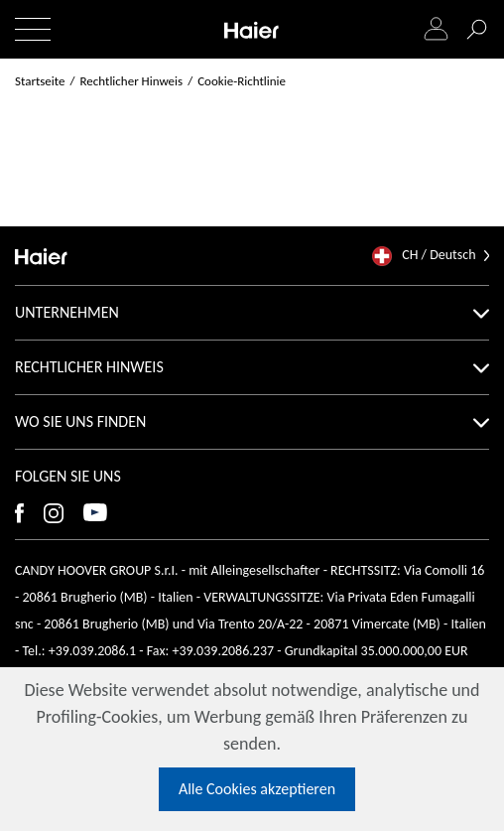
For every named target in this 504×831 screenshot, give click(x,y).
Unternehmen (252, 312)
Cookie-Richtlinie (242, 81)
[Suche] (477, 30)
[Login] (436, 30)
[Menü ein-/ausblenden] (33, 29)
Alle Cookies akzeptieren (257, 789)
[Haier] (252, 29)
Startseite (40, 81)
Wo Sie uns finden (252, 421)
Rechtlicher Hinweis (252, 367)
